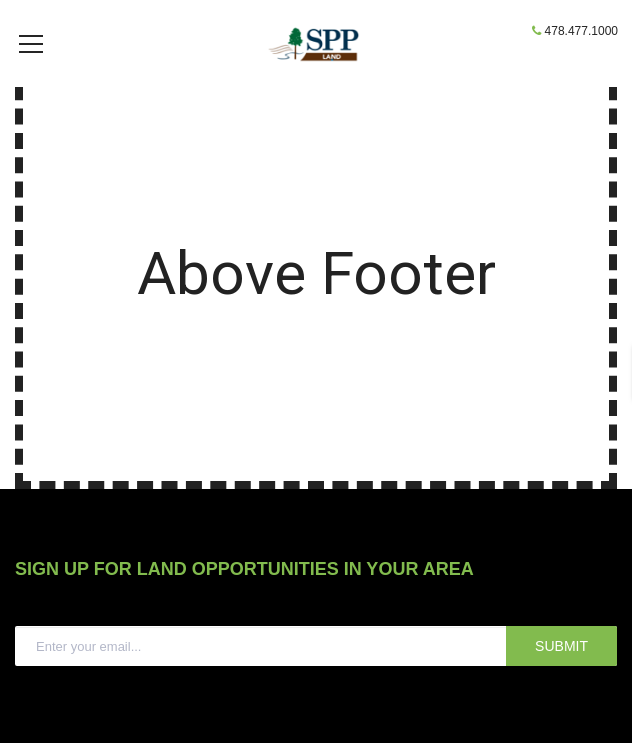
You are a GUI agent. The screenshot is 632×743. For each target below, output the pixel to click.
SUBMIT (561, 676)
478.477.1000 (581, 31)
